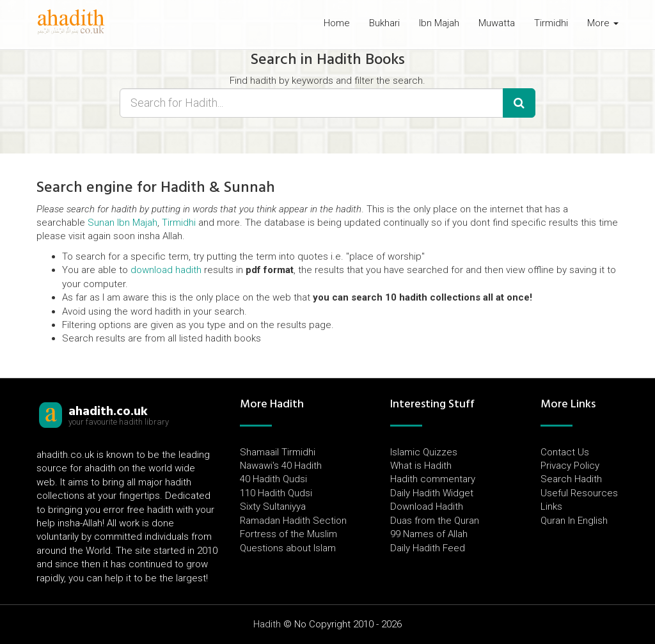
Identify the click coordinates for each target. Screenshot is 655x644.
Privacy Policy (570, 466)
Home (337, 23)
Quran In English (574, 521)
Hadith (267, 624)
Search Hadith (571, 479)
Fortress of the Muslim (288, 534)
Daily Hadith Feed (428, 548)
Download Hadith (427, 507)
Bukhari (384, 23)
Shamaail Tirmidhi (278, 452)
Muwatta (497, 23)
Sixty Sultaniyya (273, 507)
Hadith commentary (433, 479)
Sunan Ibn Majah (122, 223)
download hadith (166, 270)
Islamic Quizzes (424, 452)
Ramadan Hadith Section (293, 521)
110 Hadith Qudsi (276, 493)
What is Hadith (421, 466)
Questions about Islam (288, 548)
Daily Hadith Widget (432, 493)
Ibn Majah (439, 23)
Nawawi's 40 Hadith (281, 466)
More (603, 23)
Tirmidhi (551, 23)
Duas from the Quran (435, 521)
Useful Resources (579, 493)
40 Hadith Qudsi (273, 479)
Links (551, 507)
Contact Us (565, 452)
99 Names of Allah (429, 534)
